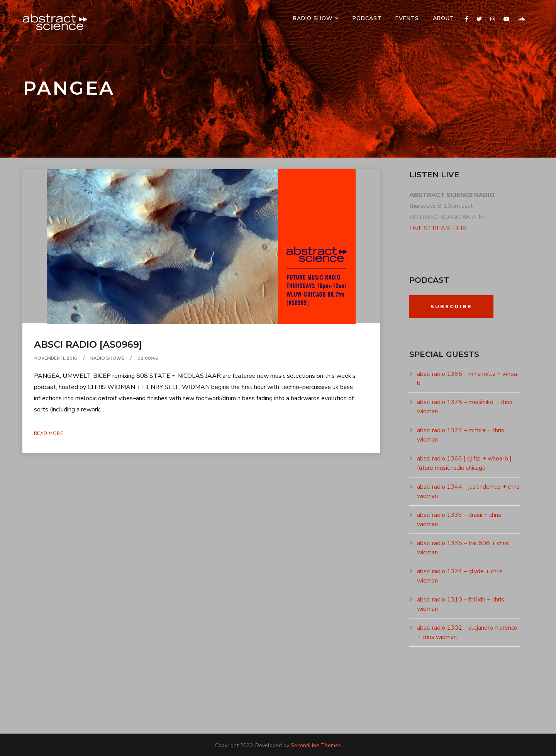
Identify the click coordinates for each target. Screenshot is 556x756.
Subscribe (451, 306)
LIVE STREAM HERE (439, 228)
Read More (49, 433)
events (407, 18)
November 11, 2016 (56, 358)
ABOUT (443, 18)
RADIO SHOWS (107, 358)
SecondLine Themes (316, 745)
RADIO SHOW (313, 18)
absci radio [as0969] (88, 344)
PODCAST (367, 18)
